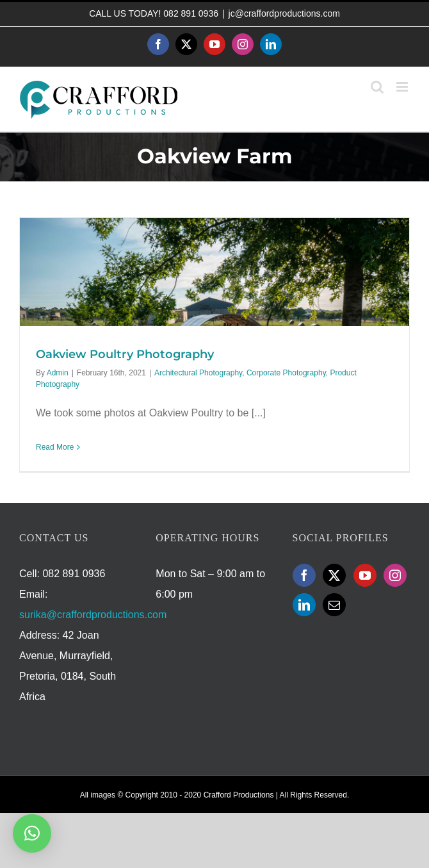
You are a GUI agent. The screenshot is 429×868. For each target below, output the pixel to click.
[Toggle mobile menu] (403, 87)
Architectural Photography (198, 373)
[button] (32, 833)
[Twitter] (334, 575)
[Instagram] (395, 575)
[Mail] (334, 605)
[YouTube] (365, 575)
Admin (58, 373)
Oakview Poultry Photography (125, 354)
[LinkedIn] (304, 605)
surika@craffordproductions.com (93, 615)
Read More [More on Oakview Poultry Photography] (55, 447)
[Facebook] (304, 575)
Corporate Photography (286, 373)
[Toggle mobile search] (377, 87)
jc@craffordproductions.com (284, 13)
